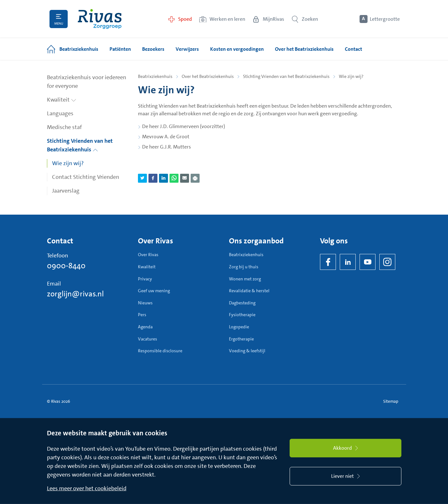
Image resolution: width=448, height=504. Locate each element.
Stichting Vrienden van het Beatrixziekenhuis (80, 145)
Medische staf (64, 127)
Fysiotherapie (242, 315)
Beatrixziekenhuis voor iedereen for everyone (87, 82)
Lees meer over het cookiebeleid (87, 488)
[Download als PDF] (195, 178)
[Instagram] (387, 262)
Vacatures (148, 339)
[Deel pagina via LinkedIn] (163, 178)
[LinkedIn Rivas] (348, 262)
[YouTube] (368, 262)
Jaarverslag (66, 191)
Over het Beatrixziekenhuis (208, 76)
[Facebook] (328, 262)
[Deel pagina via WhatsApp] (174, 178)
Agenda (145, 327)
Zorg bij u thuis (244, 267)
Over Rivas (148, 255)
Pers (142, 315)
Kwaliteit (62, 100)
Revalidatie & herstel (249, 291)
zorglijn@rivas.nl (75, 294)
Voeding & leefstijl (247, 351)
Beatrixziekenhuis (155, 76)
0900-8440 (66, 266)
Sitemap (391, 401)
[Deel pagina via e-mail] (185, 178)
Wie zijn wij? (68, 163)
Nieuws (145, 303)
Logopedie (239, 327)
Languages (60, 113)
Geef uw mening (154, 291)
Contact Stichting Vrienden (86, 177)
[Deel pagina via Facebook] (153, 178)
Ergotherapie (241, 339)
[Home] (100, 19)
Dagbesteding (242, 303)
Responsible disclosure (160, 351)
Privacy (145, 279)
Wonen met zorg (245, 279)
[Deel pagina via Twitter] (142, 178)
